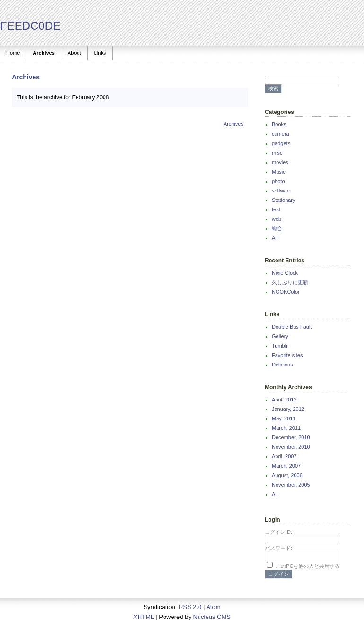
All (275, 238)
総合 (277, 228)
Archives (43, 53)
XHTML (144, 617)
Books (279, 124)
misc (277, 153)
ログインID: (278, 532)
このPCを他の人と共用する (308, 566)
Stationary (284, 200)
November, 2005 (291, 485)
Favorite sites (287, 355)
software (282, 191)
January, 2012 (288, 409)
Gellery (280, 336)
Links (100, 53)
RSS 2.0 (190, 607)
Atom (213, 607)
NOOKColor (286, 292)
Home (13, 53)
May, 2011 (284, 418)
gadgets (281, 143)
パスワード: (278, 548)
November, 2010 (291, 447)
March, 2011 (286, 428)
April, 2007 (284, 456)
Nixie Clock (285, 273)
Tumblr (280, 346)
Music (279, 172)
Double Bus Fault (292, 327)
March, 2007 (286, 466)
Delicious (282, 365)
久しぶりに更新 (290, 282)
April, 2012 (284, 400)
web (277, 219)
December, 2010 (291, 437)
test (276, 209)
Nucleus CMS (212, 617)
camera (281, 134)
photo (278, 181)
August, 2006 (287, 475)
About (74, 53)
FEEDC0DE (30, 26)
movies (280, 162)
